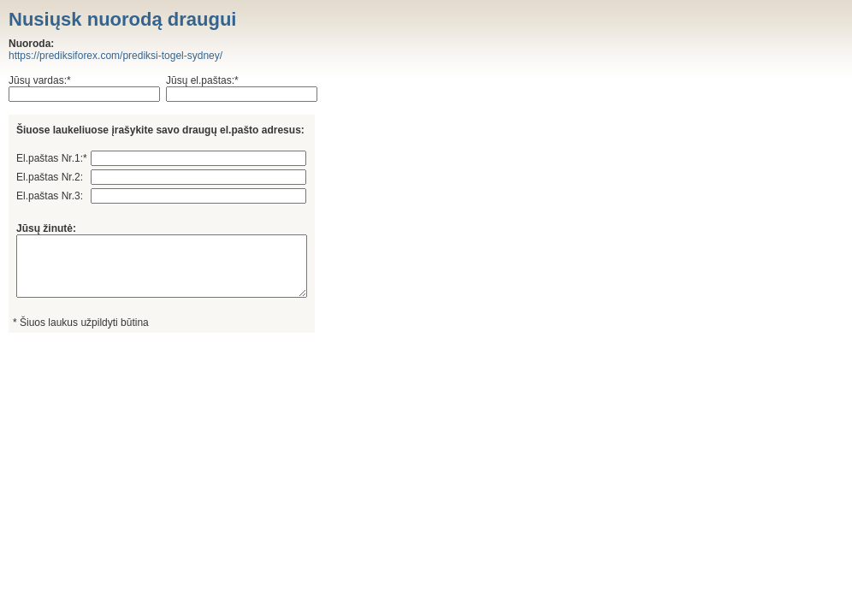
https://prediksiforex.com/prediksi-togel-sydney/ (115, 56)
